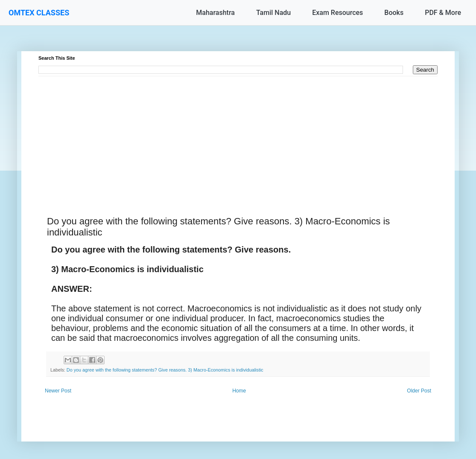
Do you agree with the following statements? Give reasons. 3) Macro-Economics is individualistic (165, 370)
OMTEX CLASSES (39, 13)
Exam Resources (337, 13)
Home (239, 391)
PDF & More (443, 13)
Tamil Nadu (273, 13)
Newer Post (58, 391)
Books (394, 13)
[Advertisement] (238, 136)
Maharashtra (215, 13)
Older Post (419, 391)
